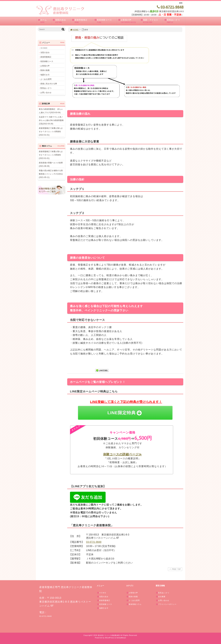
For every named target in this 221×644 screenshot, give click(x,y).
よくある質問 (46, 79)
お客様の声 (128, 21)
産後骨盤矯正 (82, 21)
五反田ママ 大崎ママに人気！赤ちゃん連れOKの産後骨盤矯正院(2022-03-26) (51, 120)
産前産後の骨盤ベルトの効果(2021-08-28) (51, 164)
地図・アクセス (151, 21)
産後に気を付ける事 (49, 84)
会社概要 (161, 597)
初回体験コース (105, 21)
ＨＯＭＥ (44, 48)
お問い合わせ (46, 93)
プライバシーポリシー (166, 604)
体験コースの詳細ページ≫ (122, 454)
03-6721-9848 (94, 542)
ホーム (44, 21)
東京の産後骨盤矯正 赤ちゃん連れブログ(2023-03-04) (51, 111)
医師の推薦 (45, 70)
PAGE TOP (175, 569)
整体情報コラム (134, 604)
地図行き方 (45, 75)
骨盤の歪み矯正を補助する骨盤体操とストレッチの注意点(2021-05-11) (51, 174)
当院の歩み (61, 21)
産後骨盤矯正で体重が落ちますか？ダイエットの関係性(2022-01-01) (51, 132)
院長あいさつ (174, 21)
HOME (74, 30)
